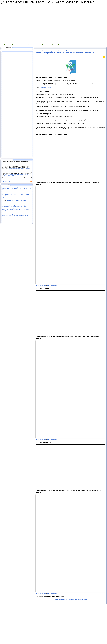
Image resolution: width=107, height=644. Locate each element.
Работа (53, 45)
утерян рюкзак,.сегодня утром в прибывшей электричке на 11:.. (16, 216)
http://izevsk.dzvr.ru (45, 88)
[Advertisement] (19, 25)
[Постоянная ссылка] (41, 285)
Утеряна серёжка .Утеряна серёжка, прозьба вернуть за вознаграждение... (17, 188)
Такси (60, 45)
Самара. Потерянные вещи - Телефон (10, 179)
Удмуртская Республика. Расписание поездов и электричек (68, 51)
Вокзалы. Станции (28, 45)
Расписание (16, 45)
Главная (6, 45)
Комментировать (52, 285)
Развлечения (68, 45)
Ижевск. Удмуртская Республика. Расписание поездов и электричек (65, 53)
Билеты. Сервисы (42, 45)
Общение (78, 45)
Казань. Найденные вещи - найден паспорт (17, 164)
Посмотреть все (6, 181)
